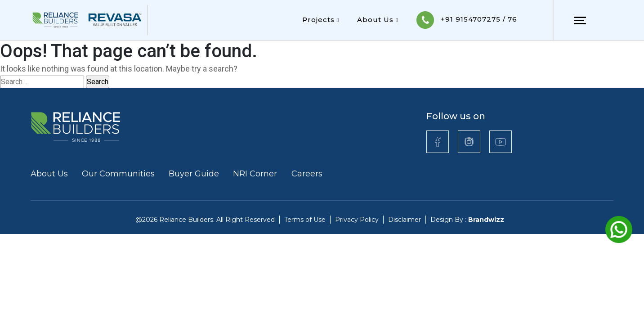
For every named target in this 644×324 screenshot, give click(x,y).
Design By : (467, 220)
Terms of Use (305, 220)
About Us (378, 20)
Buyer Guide (194, 174)
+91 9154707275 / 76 (467, 20)
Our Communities (118, 174)
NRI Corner (256, 174)
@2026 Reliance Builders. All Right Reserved (205, 220)
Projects (321, 20)
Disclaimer (405, 220)
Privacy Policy (357, 220)
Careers (307, 174)
